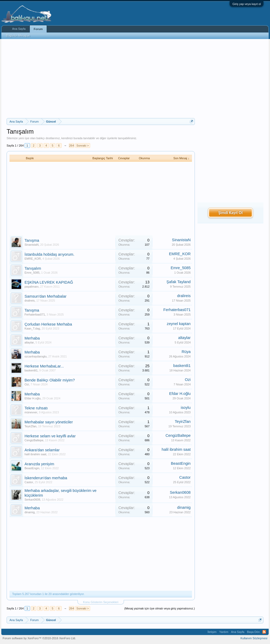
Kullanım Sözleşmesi (254, 638)
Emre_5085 (32, 273)
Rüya (186, 352)
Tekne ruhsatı (36, 408)
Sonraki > (83, 146)
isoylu (186, 408)
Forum (38, 29)
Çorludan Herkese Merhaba (48, 324)
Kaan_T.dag (32, 328)
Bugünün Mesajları (18, 36)
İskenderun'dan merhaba (46, 478)
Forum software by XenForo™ (39, 638)
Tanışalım (33, 268)
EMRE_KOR (33, 259)
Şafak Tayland (179, 282)
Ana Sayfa (19, 29)
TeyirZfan (30, 426)
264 (71, 146)
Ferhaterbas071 (35, 314)
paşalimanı (32, 287)
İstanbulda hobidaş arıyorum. (49, 254)
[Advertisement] (101, 79)
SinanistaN (32, 245)
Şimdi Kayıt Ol (230, 213)
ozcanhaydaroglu (36, 356)
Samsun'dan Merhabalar (45, 296)
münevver (31, 412)
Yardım (224, 632)
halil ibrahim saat (35, 454)
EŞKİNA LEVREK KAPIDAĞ (49, 282)
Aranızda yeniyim (39, 464)
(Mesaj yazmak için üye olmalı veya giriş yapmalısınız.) (160, 608)
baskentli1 (31, 370)
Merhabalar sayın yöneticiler (49, 422)
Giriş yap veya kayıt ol (247, 4)
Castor (29, 482)
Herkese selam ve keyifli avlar (50, 436)
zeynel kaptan (179, 324)
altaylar (29, 342)
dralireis (30, 301)
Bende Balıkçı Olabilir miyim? (50, 380)
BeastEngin (32, 468)
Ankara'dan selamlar (42, 450)
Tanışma (32, 240)
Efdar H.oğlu (33, 398)
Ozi (27, 384)
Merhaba (32, 338)
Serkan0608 (32, 500)
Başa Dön (253, 632)
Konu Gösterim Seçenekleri (101, 602)
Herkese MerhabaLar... (44, 366)
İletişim (212, 632)
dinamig (30, 512)
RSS (264, 632)
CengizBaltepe (34, 440)
